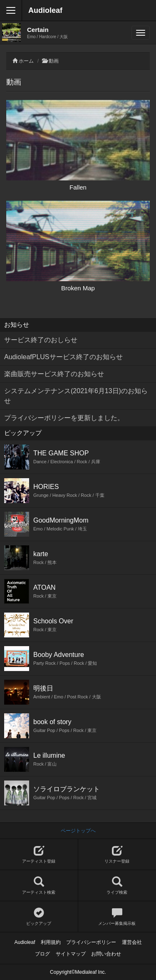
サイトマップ (71, 954)
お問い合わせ (106, 954)
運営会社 (132, 942)
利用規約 (51, 942)
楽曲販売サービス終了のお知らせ (54, 374)
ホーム (26, 61)
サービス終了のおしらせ (41, 340)
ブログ (42, 954)
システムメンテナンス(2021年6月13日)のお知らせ (76, 396)
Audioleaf (45, 10)
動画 (54, 61)
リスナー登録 (117, 855)
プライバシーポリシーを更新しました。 (64, 418)
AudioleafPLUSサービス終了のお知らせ (63, 357)
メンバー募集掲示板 (117, 917)
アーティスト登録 (39, 855)
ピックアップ (39, 917)
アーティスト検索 (39, 886)
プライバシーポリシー (91, 942)
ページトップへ (78, 831)
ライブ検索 (117, 886)
